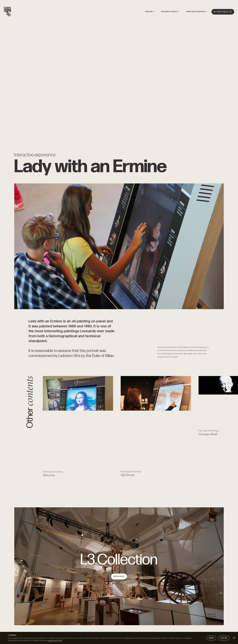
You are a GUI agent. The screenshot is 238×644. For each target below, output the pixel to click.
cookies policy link (55, 640)
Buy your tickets (223, 12)
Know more (119, 577)
